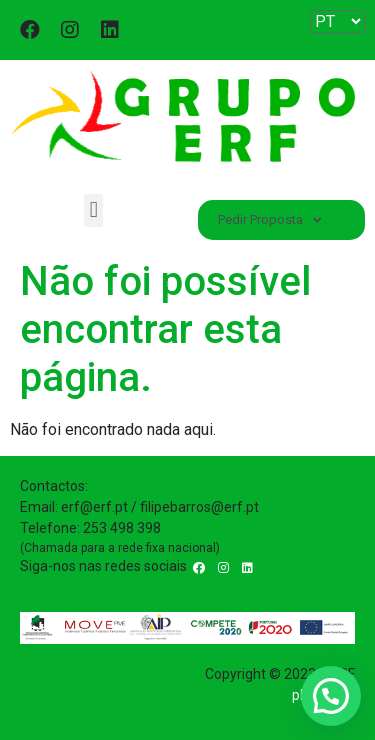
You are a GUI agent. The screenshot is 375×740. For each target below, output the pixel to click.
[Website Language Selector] (337, 21)
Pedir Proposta (269, 220)
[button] (93, 210)
